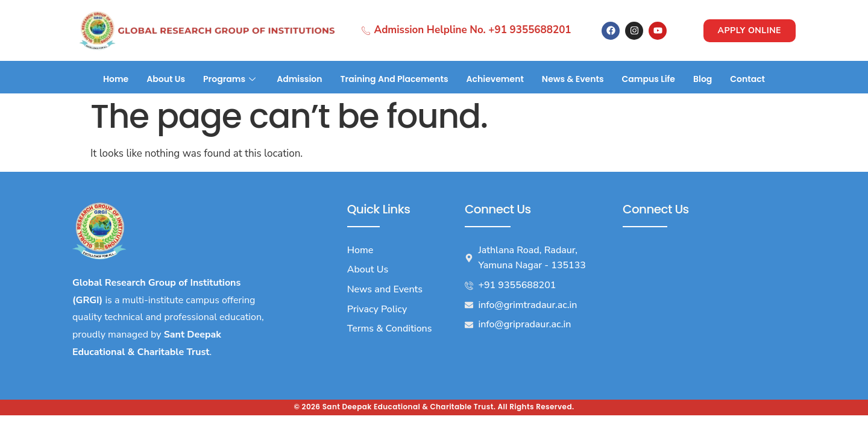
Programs (231, 79)
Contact (747, 79)
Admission (299, 79)
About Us (166, 79)
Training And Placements (395, 79)
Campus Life (649, 79)
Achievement (495, 79)
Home (116, 79)
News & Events (573, 79)
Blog (703, 79)
